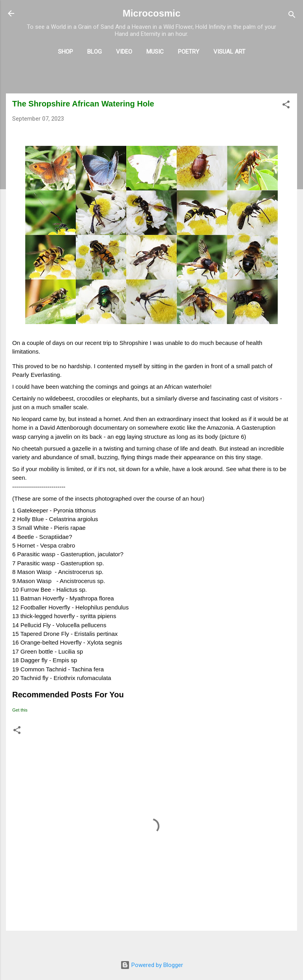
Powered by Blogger (152, 965)
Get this (20, 710)
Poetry (189, 52)
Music (155, 52)
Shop (65, 52)
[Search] (292, 16)
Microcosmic (152, 13)
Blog (94, 52)
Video (124, 52)
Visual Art (229, 52)
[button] (286, 106)
